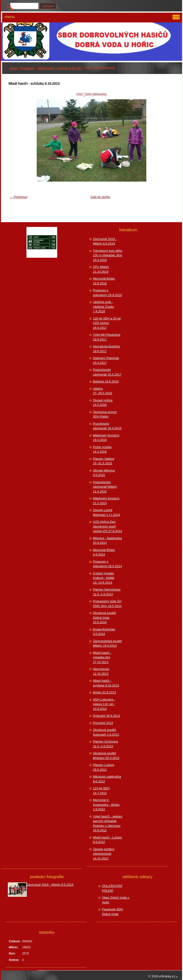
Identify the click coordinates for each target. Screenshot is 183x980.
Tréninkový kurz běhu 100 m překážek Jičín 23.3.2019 (108, 255)
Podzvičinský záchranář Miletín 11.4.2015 (105, 487)
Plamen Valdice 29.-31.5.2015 (104, 461)
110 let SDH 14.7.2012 (101, 791)
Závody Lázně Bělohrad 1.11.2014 (106, 512)
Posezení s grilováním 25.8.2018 (107, 293)
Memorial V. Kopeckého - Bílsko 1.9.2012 (106, 805)
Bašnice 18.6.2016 (106, 381)
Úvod (13, 68)
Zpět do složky (100, 197)
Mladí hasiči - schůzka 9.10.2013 (60, 68)
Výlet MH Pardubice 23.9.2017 (107, 337)
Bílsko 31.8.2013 (104, 692)
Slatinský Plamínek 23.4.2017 (106, 360)
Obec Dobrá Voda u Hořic (116, 900)
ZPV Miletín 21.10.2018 (101, 269)
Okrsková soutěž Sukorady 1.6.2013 (106, 732)
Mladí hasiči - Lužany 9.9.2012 (107, 840)
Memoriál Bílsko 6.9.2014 (104, 552)
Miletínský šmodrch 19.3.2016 (106, 438)
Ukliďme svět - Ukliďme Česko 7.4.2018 (103, 307)
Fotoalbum (27, 68)
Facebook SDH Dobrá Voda (112, 912)
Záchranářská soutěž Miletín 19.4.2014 (107, 643)
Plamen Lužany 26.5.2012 (104, 767)
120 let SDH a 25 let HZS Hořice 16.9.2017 (107, 323)
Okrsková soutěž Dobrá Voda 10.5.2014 (104, 618)
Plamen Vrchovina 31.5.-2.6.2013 (105, 744)
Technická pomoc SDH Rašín (105, 414)
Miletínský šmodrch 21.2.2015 (106, 501)
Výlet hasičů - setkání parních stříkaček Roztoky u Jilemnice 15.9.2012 (108, 823)
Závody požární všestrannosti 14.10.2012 (104, 854)
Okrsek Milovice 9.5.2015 (104, 473)
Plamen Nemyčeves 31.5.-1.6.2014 (107, 592)
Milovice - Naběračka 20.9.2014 (107, 541)
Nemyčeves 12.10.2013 (101, 671)
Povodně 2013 (103, 723)
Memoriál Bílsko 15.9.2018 (104, 281)
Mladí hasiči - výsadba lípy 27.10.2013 (102, 657)
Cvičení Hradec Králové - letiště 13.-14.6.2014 (104, 578)
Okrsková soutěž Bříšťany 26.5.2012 (106, 756)
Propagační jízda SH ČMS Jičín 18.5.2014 (107, 604)
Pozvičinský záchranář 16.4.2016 (107, 426)
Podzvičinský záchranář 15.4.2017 (107, 372)
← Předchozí (19, 197)
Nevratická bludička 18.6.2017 (106, 349)
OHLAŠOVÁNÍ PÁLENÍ (112, 888)
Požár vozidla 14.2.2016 (102, 449)
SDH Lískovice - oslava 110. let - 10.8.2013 (104, 704)
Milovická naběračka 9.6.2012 (107, 779)
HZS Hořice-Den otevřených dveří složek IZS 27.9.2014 (107, 526)
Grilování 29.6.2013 (106, 716)
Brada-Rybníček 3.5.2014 (104, 632)
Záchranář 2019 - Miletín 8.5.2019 (105, 241)
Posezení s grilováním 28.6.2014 (107, 564)
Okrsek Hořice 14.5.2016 (103, 403)
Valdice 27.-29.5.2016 (102, 391)
